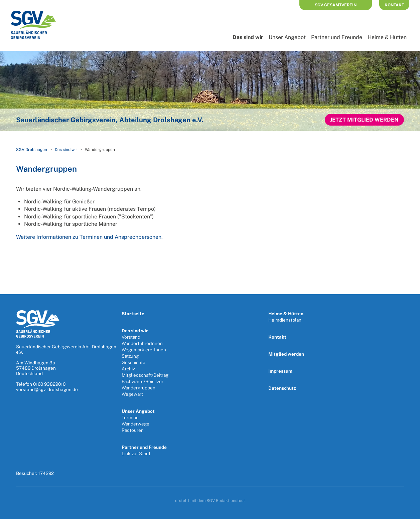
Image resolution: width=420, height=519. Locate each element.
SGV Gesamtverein (336, 5)
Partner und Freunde (337, 37)
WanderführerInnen (142, 343)
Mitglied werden (286, 354)
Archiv (128, 369)
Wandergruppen (138, 388)
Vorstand (131, 337)
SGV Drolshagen (32, 150)
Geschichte (133, 362)
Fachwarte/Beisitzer (143, 381)
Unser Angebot (287, 37)
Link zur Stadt (136, 454)
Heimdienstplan (285, 320)
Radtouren (133, 430)
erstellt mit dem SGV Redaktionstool (210, 501)
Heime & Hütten (387, 37)
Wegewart (132, 394)
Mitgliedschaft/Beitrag (145, 375)
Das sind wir (248, 37)
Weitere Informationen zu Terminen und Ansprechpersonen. (89, 237)
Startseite (133, 314)
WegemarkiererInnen (144, 350)
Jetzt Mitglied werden (364, 120)
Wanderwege (135, 424)
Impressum (280, 371)
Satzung (130, 356)
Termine (130, 417)
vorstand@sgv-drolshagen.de (47, 389)
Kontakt (394, 5)
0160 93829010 (49, 384)
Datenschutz (282, 388)
